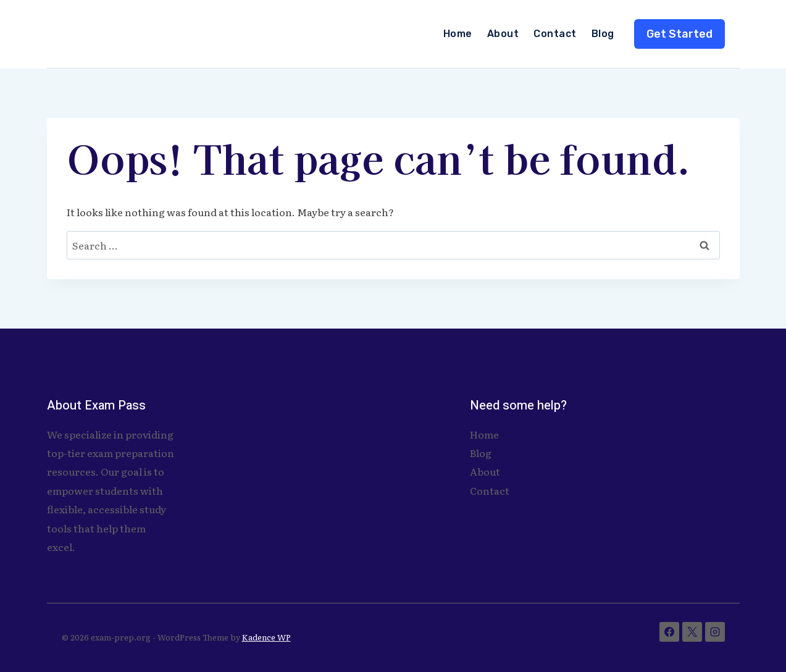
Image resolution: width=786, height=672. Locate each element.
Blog (603, 34)
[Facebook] (669, 632)
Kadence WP (266, 637)
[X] (692, 632)
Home (458, 34)
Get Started (679, 34)
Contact (555, 34)
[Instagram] (715, 632)
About (503, 34)
